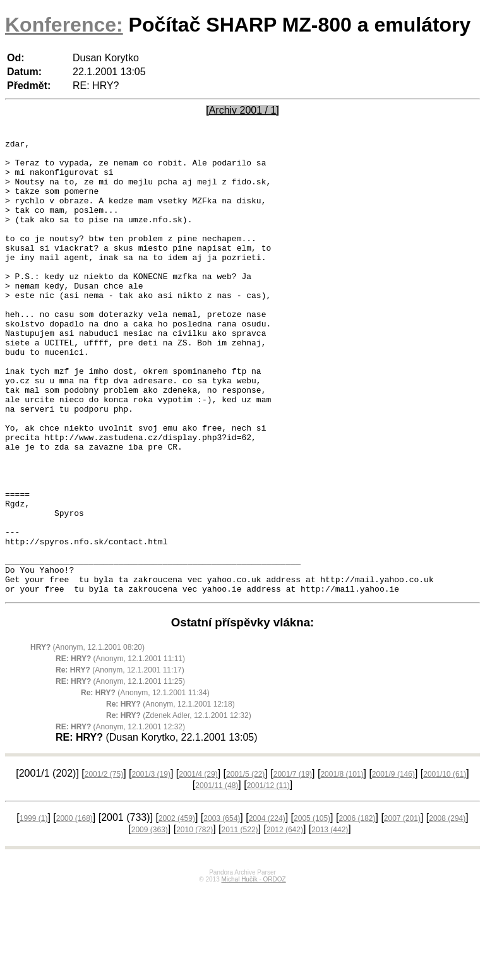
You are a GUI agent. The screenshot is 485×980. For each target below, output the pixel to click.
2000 (75, 909)
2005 (312, 909)
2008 (447, 909)
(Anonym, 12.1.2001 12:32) (120, 818)
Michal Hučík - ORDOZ (253, 970)
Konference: (64, 25)
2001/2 (104, 865)
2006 (357, 909)
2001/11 (217, 876)
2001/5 (245, 865)
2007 (402, 909)
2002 (177, 909)
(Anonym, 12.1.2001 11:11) (120, 750)
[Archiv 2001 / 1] (242, 110)
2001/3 (151, 865)
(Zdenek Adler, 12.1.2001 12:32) (179, 806)
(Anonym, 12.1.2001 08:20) (87, 738)
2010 (195, 921)
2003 (222, 909)
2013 (330, 921)
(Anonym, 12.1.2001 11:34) (145, 784)
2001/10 (445, 865)
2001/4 (198, 865)
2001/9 (393, 865)
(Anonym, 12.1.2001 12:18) (171, 795)
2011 (240, 921)
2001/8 (342, 865)
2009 (150, 921)
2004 (267, 909)
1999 (34, 909)
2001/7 (293, 865)
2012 (285, 921)
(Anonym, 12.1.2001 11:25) (120, 772)
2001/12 (268, 876)
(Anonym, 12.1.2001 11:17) (120, 761)
